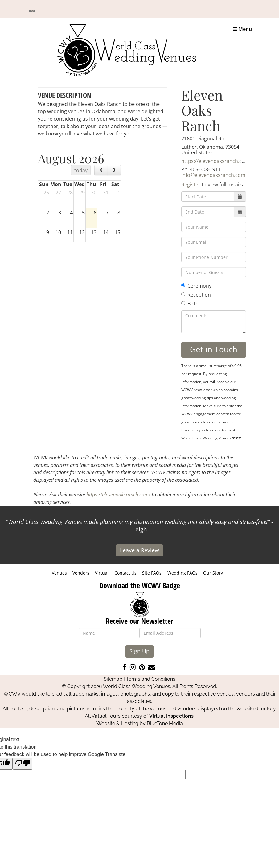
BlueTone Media (165, 723)
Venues (59, 573)
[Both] (183, 303)
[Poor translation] (23, 764)
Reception (196, 295)
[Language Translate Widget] (32, 11)
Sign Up (139, 651)
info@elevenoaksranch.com (213, 175)
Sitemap (113, 679)
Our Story (213, 573)
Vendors (81, 573)
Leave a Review (139, 550)
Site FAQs (152, 573)
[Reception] (183, 294)
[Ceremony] (183, 285)
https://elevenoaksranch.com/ (216, 161)
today (81, 170)
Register (191, 185)
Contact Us (125, 573)
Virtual (102, 573)
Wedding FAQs (183, 573)
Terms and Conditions (151, 679)
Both (190, 304)
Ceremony (196, 286)
